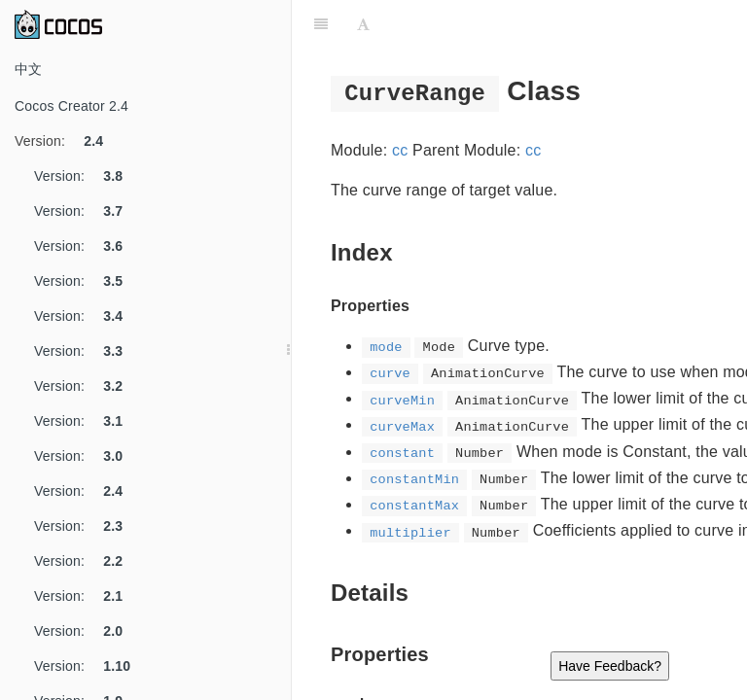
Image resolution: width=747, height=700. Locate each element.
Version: (66, 141)
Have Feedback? (610, 666)
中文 (28, 69)
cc (400, 150)
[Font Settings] (363, 24)
